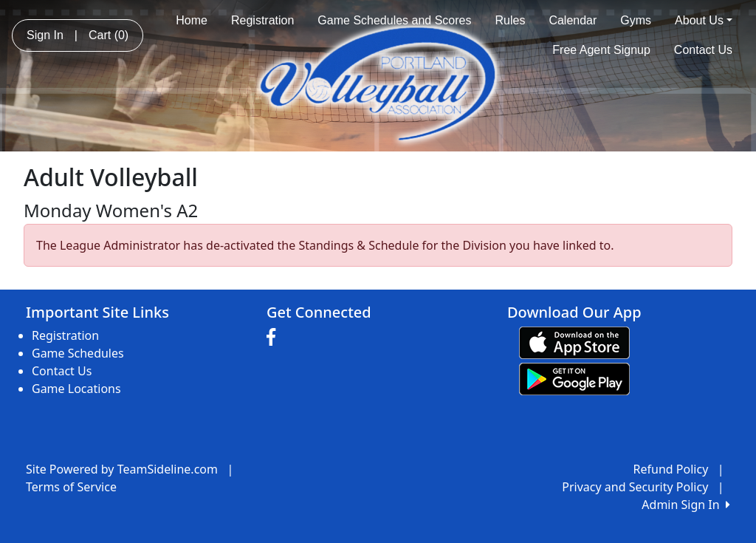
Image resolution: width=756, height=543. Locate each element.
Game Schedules (78, 353)
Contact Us (703, 50)
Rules (510, 20)
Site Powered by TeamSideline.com (122, 469)
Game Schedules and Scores (394, 20)
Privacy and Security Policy (635, 487)
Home (192, 20)
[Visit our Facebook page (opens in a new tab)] (275, 338)
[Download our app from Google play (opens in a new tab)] (574, 378)
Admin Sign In (686, 505)
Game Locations (76, 389)
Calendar (573, 20)
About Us (704, 20)
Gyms (636, 20)
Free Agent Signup (601, 50)
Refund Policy (671, 469)
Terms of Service (71, 487)
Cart (109, 35)
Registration (262, 20)
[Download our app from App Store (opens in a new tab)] (574, 341)
